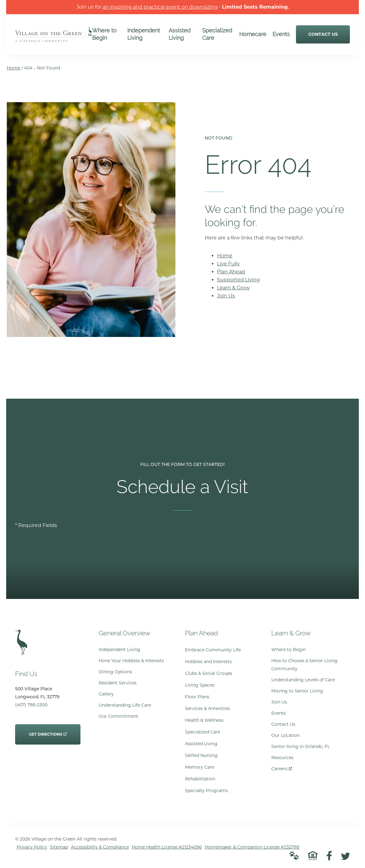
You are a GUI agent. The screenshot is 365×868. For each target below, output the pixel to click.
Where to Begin (289, 650)
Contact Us (283, 724)
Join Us (226, 296)
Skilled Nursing (201, 755)
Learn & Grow (233, 288)
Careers (282, 767)
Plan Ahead (231, 272)
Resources (282, 758)
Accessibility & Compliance (100, 847)
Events (279, 713)
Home (13, 68)
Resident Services (118, 683)
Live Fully (228, 264)
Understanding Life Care (125, 705)
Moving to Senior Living (297, 691)
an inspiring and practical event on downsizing (160, 7)
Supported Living (238, 280)
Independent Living (119, 650)
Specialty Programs (206, 791)
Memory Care (200, 767)
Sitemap (59, 847)
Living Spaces (200, 685)
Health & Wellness (204, 720)
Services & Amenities (207, 708)
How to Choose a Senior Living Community (304, 665)
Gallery (106, 694)
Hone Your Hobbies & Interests (131, 661)
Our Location (285, 735)
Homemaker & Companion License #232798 (252, 847)
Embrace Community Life (213, 650)
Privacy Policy (32, 847)
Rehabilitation (200, 779)
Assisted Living (201, 744)
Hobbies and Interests (208, 662)
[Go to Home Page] (54, 38)
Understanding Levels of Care (303, 680)
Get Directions (48, 730)
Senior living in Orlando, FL (301, 746)
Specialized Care (203, 732)
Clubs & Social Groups (209, 673)
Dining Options (115, 672)
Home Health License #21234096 (167, 847)
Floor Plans (197, 697)
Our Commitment (118, 716)
